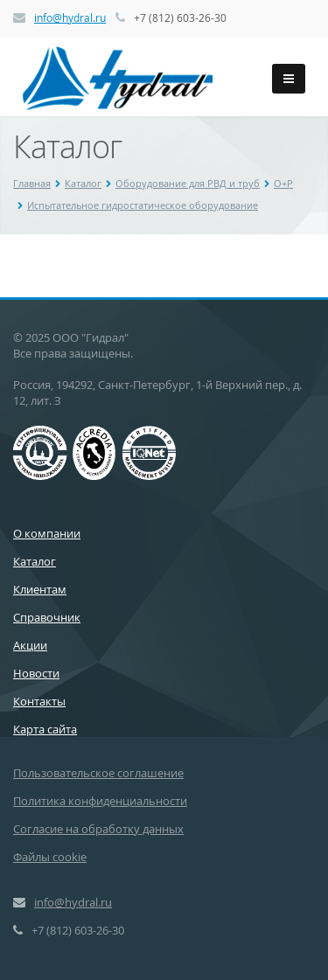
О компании (47, 533)
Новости (36, 673)
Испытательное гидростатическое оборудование (143, 205)
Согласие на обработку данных (98, 829)
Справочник (47, 617)
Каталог (83, 183)
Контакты (39, 701)
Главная (32, 183)
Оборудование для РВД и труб (188, 183)
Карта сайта (45, 729)
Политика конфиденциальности (100, 801)
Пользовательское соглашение (98, 773)
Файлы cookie (50, 857)
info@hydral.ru (70, 18)
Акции (30, 645)
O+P (283, 183)
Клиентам (40, 589)
